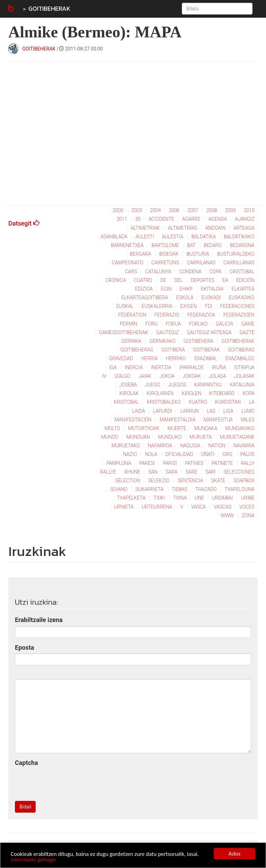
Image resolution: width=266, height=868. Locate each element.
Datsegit (24, 223)
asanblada (114, 237)
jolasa (218, 376)
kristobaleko (164, 402)
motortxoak (144, 428)
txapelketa (131, 498)
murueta (201, 437)
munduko (170, 437)
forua (173, 324)
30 (138, 219)
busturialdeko (236, 254)
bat (191, 245)
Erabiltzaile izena (39, 620)
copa (216, 272)
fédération (132, 315)
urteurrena (157, 507)
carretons (165, 263)
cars (131, 272)
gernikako (162, 341)
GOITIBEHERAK (49, 8)
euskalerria (157, 306)
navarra (244, 446)
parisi (170, 463)
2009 (230, 210)
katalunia (242, 385)
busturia (198, 254)
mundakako (240, 428)
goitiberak (206, 350)
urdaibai (223, 498)
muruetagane (237, 437)
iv (104, 376)
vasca (198, 507)
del (178, 280)
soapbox (244, 481)
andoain (216, 228)
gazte (247, 332)
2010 (249, 210)
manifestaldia (178, 420)
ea (225, 280)
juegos (177, 385)
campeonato (128, 263)
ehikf (186, 289)
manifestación (133, 420)
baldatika (204, 237)
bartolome (165, 245)
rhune (132, 472)
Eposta (24, 647)
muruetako (126, 446)
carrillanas (239, 263)
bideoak (169, 254)
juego (152, 385)
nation (217, 446)
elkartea (243, 289)
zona (248, 515)
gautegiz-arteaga (209, 332)
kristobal (126, 402)
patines (194, 463)
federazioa (201, 315)
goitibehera (198, 341)
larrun (190, 411)
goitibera (173, 350)
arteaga (244, 228)
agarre (191, 219)
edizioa (144, 289)
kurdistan (228, 402)
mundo (110, 437)
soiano (119, 489)
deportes (203, 280)
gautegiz (167, 332)
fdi (209, 306)
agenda (218, 219)
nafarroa (160, 446)
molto (112, 428)
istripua (244, 367)
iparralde (192, 367)
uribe (248, 498)
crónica (116, 280)
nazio (130, 454)
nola (151, 454)
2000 (118, 210)
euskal (125, 306)
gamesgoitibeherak (124, 332)
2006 (174, 210)
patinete (222, 463)
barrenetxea (127, 245)
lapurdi (163, 411)
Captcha (26, 763)
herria (150, 358)
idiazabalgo (240, 358)
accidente (161, 219)
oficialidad (179, 454)
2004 (155, 210)
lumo (248, 411)
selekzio (159, 481)
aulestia (172, 237)
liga (228, 411)
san (153, 472)
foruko (198, 324)
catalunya (158, 272)
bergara (140, 254)
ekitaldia (212, 289)
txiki (159, 498)
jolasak (244, 376)
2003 (137, 210)
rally (248, 463)
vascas (223, 507)
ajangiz (245, 219)
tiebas (179, 489)
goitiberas (241, 350)
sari (211, 472)
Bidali (25, 807)
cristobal (242, 272)
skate (218, 481)
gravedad (121, 358)
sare (192, 472)
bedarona (242, 245)
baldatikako (239, 237)
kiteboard (222, 393)
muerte (177, 428)
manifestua (218, 420)
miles (247, 420)
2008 (212, 210)
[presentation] (68, 782)
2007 (193, 210)
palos (247, 454)
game (248, 324)
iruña (219, 367)
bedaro (213, 245)
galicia (224, 324)
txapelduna (240, 489)
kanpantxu (208, 385)
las (211, 411)
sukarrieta (149, 489)
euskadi (211, 298)
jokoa (167, 376)
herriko (176, 358)
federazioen (239, 315)
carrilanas (201, 263)
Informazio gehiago (34, 860)
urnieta (124, 507)
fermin (129, 324)
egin (166, 289)
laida (138, 411)
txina (180, 498)
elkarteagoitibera (145, 298)
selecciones (239, 472)
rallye (108, 472)
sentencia (190, 481)
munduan (138, 437)
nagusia (190, 446)
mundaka (206, 428)
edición (245, 280)
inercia (134, 367)
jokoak (192, 376)
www (227, 515)
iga (113, 367)
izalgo (122, 376)
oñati (208, 454)
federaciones (237, 306)
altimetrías (183, 228)
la (252, 402)
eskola (185, 298)
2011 (122, 219)
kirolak (129, 393)
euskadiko (242, 298)
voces (247, 507)
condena (190, 272)
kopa (249, 393)
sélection (128, 481)
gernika (131, 341)
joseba (128, 385)
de (163, 280)
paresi (147, 463)
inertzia (161, 367)
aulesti (145, 237)
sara (171, 472)
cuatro (143, 280)
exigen (189, 306)
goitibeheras (137, 350)
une (199, 498)
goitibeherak (238, 341)
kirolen (192, 393)
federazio (167, 315)
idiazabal (205, 358)
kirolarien (160, 393)
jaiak (145, 376)
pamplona (119, 463)
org (228, 454)
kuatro (198, 402)
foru (152, 324)
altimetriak (145, 228)
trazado (206, 489)
